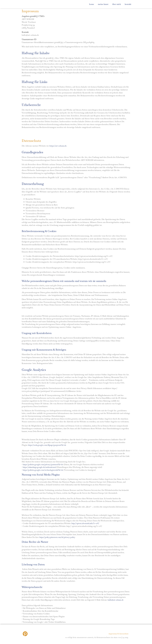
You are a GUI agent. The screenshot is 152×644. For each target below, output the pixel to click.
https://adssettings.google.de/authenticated (40, 467)
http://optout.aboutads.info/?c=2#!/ (85, 523)
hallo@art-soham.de (116, 600)
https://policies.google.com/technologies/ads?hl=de (43, 470)
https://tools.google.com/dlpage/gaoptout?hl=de (47, 445)
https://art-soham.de (58, 146)
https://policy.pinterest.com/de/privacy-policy (57, 537)
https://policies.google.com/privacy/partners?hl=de (43, 464)
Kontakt (128, 4)
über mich (117, 4)
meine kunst (103, 4)
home (92, 4)
